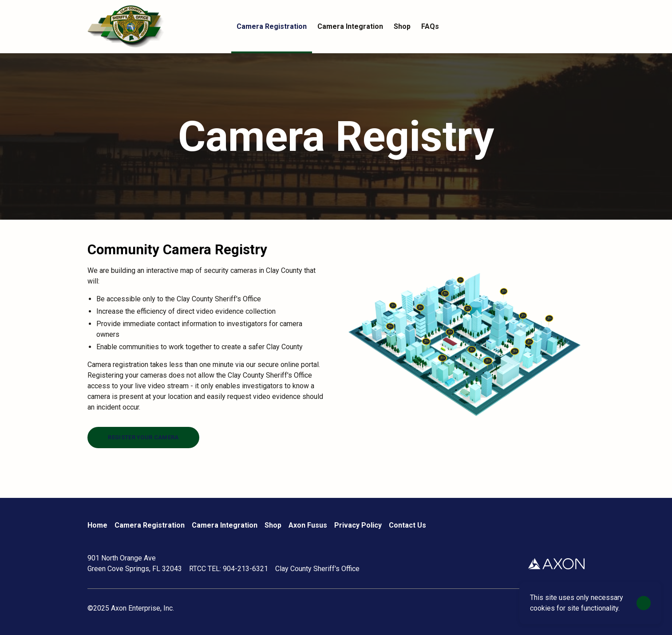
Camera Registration (150, 525)
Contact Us (407, 525)
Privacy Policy (358, 525)
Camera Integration (225, 525)
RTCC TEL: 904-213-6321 (229, 569)
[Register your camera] (143, 438)
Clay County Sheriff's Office (317, 569)
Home (97, 525)
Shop (273, 525)
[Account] (561, 27)
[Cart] (579, 27)
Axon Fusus (308, 525)
